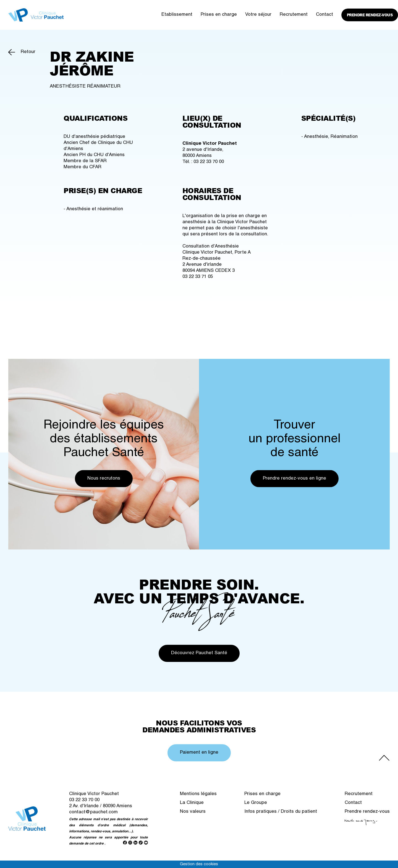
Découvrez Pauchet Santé (199, 653)
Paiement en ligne (199, 753)
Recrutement (294, 15)
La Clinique (192, 803)
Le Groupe (256, 803)
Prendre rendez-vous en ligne (294, 479)
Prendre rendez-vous (370, 15)
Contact (324, 15)
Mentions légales (198, 794)
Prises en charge (219, 15)
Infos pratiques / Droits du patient (281, 812)
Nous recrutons (104, 479)
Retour (28, 52)
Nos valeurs (193, 812)
